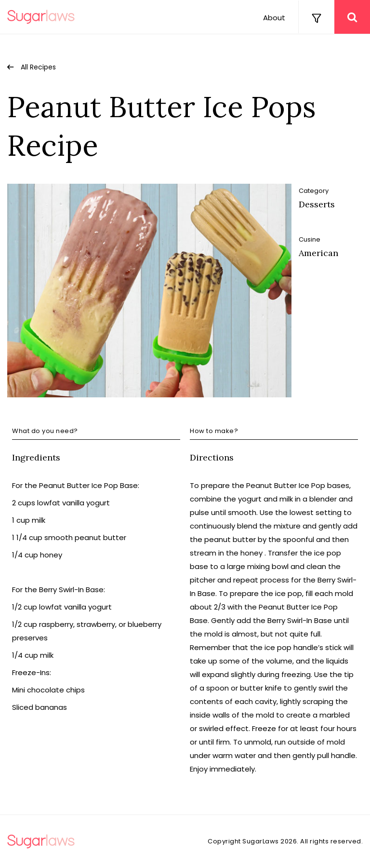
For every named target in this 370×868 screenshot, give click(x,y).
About (274, 18)
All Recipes (38, 67)
